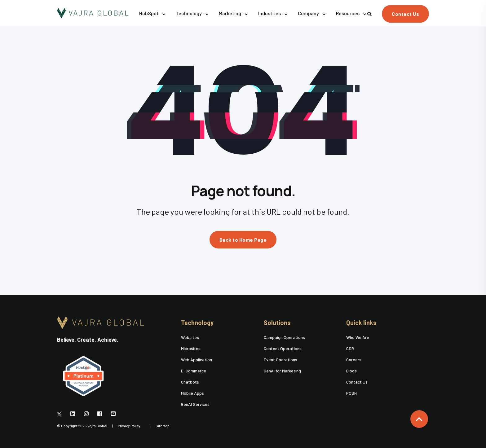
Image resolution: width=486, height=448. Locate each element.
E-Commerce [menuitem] (194, 371)
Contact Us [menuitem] (357, 382)
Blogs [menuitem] (351, 371)
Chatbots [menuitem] (190, 382)
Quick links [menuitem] (361, 323)
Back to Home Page (243, 240)
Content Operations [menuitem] (283, 348)
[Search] (370, 13)
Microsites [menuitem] (191, 348)
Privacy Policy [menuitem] (129, 426)
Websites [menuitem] (190, 337)
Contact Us (405, 14)
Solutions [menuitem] (277, 323)
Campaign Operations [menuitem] (284, 337)
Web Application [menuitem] (197, 360)
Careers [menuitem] (354, 360)
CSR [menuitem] (350, 348)
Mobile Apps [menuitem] (192, 393)
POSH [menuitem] (351, 393)
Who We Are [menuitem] (358, 337)
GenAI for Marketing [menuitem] (282, 371)
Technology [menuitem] (197, 323)
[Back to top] (419, 419)
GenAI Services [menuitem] (195, 404)
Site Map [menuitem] (163, 426)
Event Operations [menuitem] (281, 360)
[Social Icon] (61, 414)
